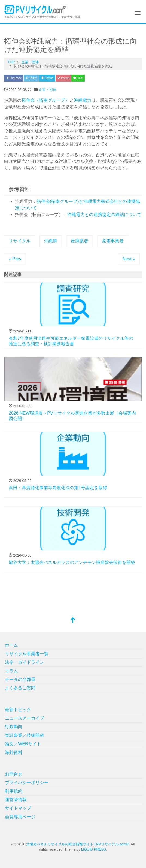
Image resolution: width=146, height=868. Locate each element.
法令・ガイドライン (25, 662)
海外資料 (14, 753)
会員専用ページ (20, 817)
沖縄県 (51, 241)
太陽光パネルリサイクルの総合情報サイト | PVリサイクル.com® (78, 844)
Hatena (47, 78)
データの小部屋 (20, 679)
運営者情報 (16, 800)
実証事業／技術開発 (25, 735)
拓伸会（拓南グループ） (45, 100)
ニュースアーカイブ (25, 718)
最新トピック (18, 710)
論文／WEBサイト (23, 744)
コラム (11, 671)
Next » (129, 259)
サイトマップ (18, 808)
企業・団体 (48, 90)
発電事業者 (113, 241)
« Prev (15, 259)
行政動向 (14, 727)
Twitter (31, 78)
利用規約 (14, 791)
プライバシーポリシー (27, 783)
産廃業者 (80, 241)
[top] (73, 621)
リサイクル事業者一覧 (27, 654)
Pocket (63, 78)
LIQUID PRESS (94, 849)
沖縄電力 (83, 100)
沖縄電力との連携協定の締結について (104, 214)
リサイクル (20, 241)
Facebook (14, 78)
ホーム (11, 645)
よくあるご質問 (20, 688)
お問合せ (14, 774)
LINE (78, 78)
